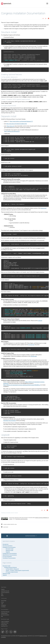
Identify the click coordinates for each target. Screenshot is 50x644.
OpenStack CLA (4, 626)
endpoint (40, 321)
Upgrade (8, 552)
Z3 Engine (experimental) (12, 572)
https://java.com (11, 126)
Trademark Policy (5, 623)
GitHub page (34, 356)
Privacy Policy (4, 625)
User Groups (4, 601)
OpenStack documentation (10, 421)
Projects (3, 589)
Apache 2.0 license (23, 636)
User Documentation (8, 546)
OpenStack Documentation (31, 536)
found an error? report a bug (9, 524)
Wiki (2, 616)
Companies (3, 605)
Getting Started (4, 613)
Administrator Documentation (10, 555)
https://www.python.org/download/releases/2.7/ (21, 121)
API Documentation (5, 615)
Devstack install (10, 549)
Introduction (6, 544)
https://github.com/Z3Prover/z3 (12, 131)
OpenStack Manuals (5, 612)
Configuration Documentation (10, 553)
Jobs (2, 604)
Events (3, 602)
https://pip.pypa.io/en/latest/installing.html (17, 124)
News (2, 596)
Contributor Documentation (9, 558)
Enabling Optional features (11, 567)
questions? (5, 527)
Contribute (3, 607)
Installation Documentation (9, 547)
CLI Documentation (7, 557)
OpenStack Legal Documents (22, 519)
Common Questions (5, 593)
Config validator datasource (12, 569)
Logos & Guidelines (5, 621)
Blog (2, 594)
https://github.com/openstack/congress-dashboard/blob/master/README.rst (22, 385)
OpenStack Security (5, 591)
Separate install (9, 550)
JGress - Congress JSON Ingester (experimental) (17, 570)
